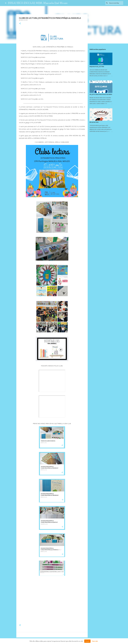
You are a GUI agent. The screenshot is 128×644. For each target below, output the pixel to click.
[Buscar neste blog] (115, 3)
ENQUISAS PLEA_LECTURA (97, 67)
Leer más (95, 641)
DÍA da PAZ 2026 (94, 122)
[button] (20, 24)
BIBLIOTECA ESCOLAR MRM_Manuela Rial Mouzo (38, 3)
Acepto (87, 641)
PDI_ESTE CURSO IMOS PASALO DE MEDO (101, 94)
